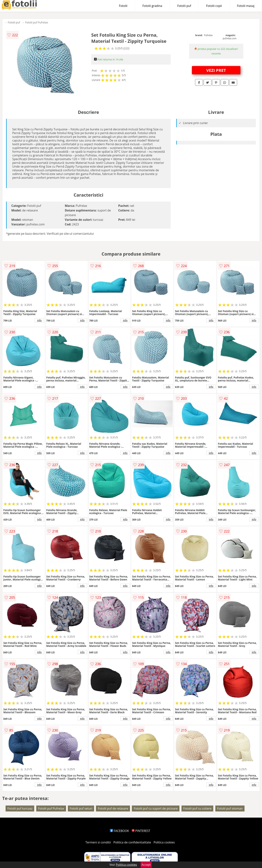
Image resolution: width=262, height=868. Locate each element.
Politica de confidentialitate (132, 842)
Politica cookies (164, 842)
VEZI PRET (216, 70)
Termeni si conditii (98, 842)
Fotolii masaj (246, 6)
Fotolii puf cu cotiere (197, 808)
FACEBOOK (119, 831)
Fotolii (123, 6)
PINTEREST (141, 831)
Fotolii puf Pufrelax (37, 22)
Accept (146, 865)
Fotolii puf (184, 6)
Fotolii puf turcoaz (20, 808)
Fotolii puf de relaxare (113, 808)
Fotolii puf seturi (81, 808)
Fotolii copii (214, 6)
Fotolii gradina (152, 6)
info (39, 320)
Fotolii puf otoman (230, 808)
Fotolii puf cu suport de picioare (156, 808)
